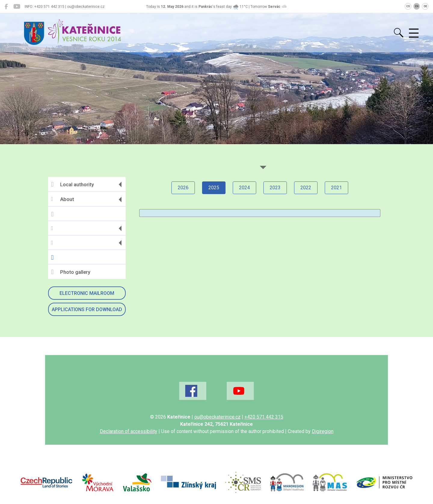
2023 (275, 188)
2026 (183, 188)
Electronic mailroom (87, 293)
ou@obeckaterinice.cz (217, 417)
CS (408, 6)
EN (417, 6)
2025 (214, 188)
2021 (336, 188)
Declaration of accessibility (129, 431)
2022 (306, 188)
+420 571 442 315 (264, 417)
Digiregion (323, 431)
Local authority (72, 184)
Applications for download (87, 309)
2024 (244, 188)
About (63, 199)
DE (425, 6)
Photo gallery (71, 272)
